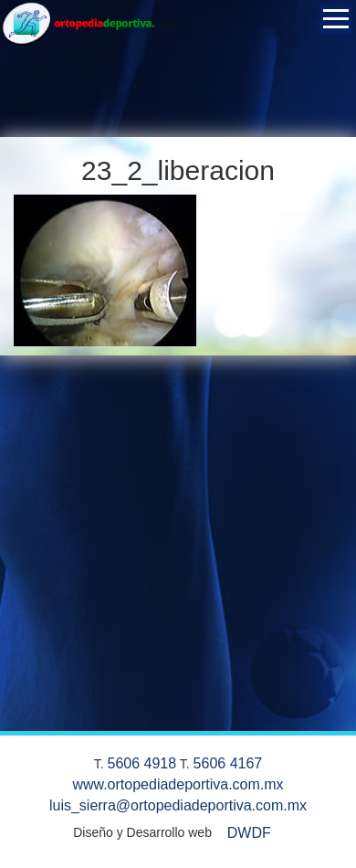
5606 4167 (228, 763)
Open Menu (335, 19)
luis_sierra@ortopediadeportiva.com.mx (178, 805)
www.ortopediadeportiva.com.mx (178, 784)
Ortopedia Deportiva (91, 27)
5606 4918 (142, 763)
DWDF (249, 833)
